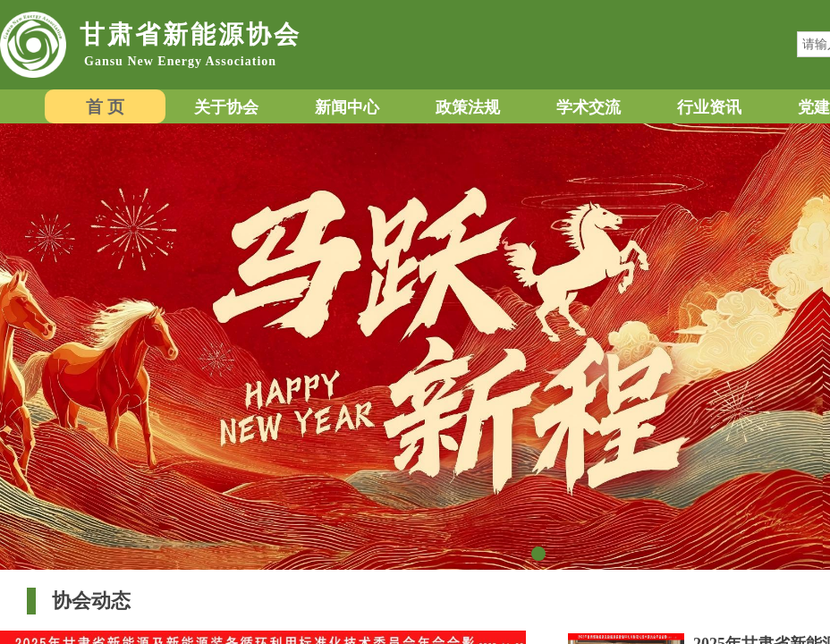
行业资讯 (709, 107)
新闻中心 (347, 107)
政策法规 (468, 107)
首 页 (105, 107)
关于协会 (226, 107)
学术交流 (589, 107)
